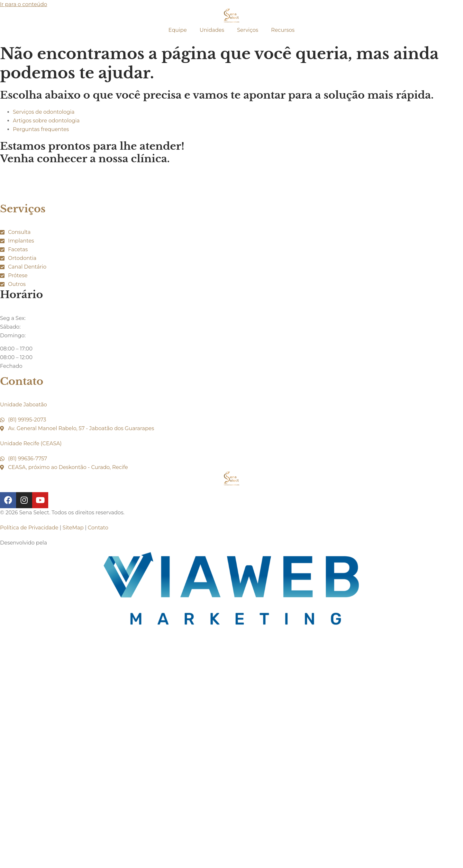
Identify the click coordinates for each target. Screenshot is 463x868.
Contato (22, 381)
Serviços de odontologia (44, 112)
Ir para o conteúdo (24, 4)
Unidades (212, 30)
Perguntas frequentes (41, 129)
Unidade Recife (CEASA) (31, 443)
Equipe (178, 30)
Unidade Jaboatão (23, 405)
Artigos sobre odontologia (46, 121)
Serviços (248, 30)
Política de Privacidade (29, 528)
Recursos (283, 30)
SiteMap (73, 528)
